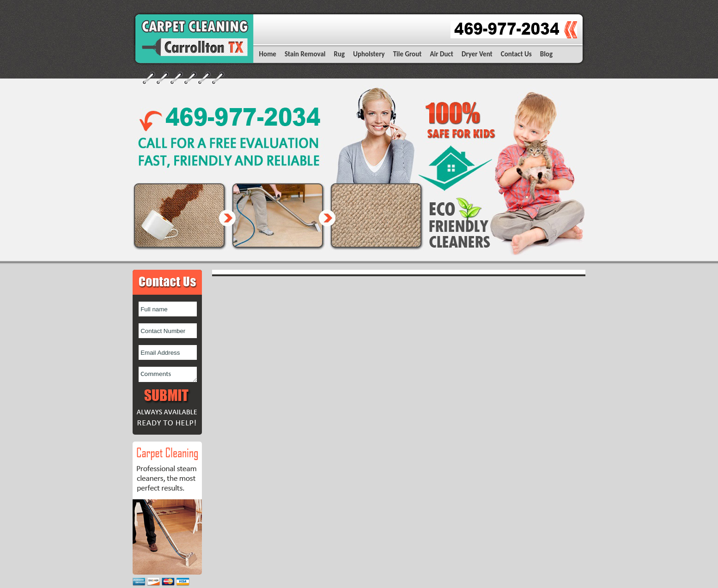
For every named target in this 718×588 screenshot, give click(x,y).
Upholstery (369, 54)
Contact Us (516, 54)
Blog (546, 54)
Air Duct (441, 54)
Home (268, 54)
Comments (168, 374)
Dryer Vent (477, 54)
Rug (340, 54)
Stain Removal (305, 54)
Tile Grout (408, 54)
